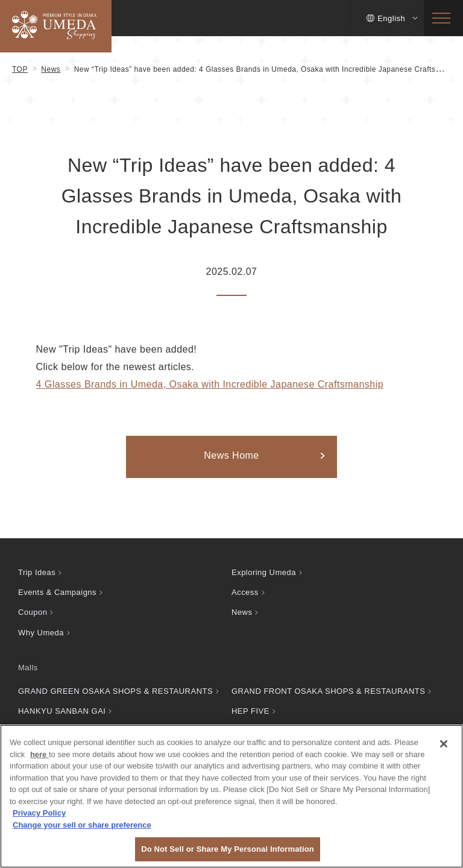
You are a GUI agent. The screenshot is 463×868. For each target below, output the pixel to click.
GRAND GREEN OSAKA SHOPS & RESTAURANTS (115, 691)
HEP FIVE (250, 711)
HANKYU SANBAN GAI (62, 711)
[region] (231, 796)
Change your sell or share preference (82, 825)
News (51, 69)
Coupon (33, 612)
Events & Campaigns (57, 592)
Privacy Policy (39, 813)
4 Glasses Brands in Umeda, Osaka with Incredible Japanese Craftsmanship (210, 384)
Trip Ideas (37, 572)
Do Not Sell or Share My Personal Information (228, 849)
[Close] (444, 744)
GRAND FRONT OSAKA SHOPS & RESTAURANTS (328, 691)
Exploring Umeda (264, 572)
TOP (20, 69)
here (39, 754)
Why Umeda (41, 633)
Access (245, 592)
